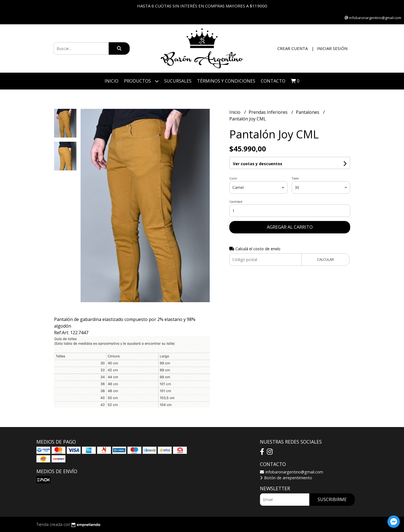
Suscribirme (332, 499)
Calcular (325, 259)
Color (233, 178)
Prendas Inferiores (269, 112)
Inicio (111, 81)
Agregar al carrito (290, 227)
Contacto (273, 81)
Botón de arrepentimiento (286, 478)
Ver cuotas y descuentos (258, 164)
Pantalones (308, 112)
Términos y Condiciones (226, 81)
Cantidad (236, 202)
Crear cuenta (293, 48)
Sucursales (178, 81)
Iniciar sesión (332, 48)
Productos (141, 81)
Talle (295, 178)
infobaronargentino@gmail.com (292, 472)
